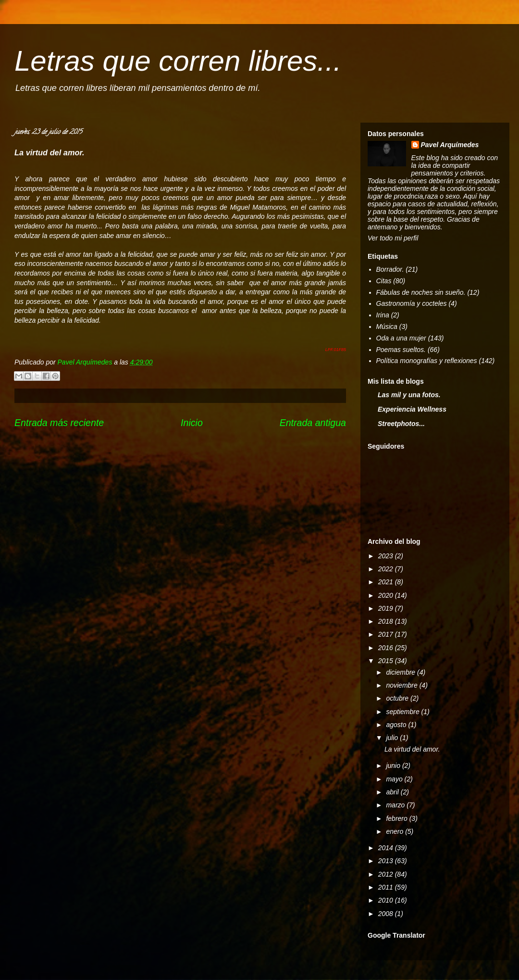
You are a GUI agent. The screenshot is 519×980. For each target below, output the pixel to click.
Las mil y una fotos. (409, 395)
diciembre (402, 672)
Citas (384, 281)
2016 (387, 648)
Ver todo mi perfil (393, 238)
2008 (387, 914)
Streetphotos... (401, 424)
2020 (387, 595)
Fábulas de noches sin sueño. (421, 292)
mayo (395, 779)
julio (393, 738)
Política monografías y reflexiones (427, 361)
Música (387, 327)
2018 (387, 621)
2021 (387, 582)
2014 (387, 848)
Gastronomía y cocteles (412, 303)
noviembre (402, 685)
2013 (387, 861)
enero (395, 831)
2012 (387, 874)
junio (394, 766)
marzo (396, 805)
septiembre (403, 712)
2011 (387, 887)
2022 (387, 569)
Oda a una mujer (401, 338)
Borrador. (390, 269)
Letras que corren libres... (178, 61)
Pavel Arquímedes (450, 145)
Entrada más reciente (59, 423)
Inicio (192, 423)
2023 (387, 556)
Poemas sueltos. (401, 350)
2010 (387, 900)
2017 (387, 634)
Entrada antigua (313, 423)
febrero (397, 818)
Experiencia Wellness (412, 409)
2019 (387, 608)
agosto (397, 725)
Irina (383, 315)
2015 (387, 661)
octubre (398, 698)
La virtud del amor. (412, 749)
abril (393, 792)
